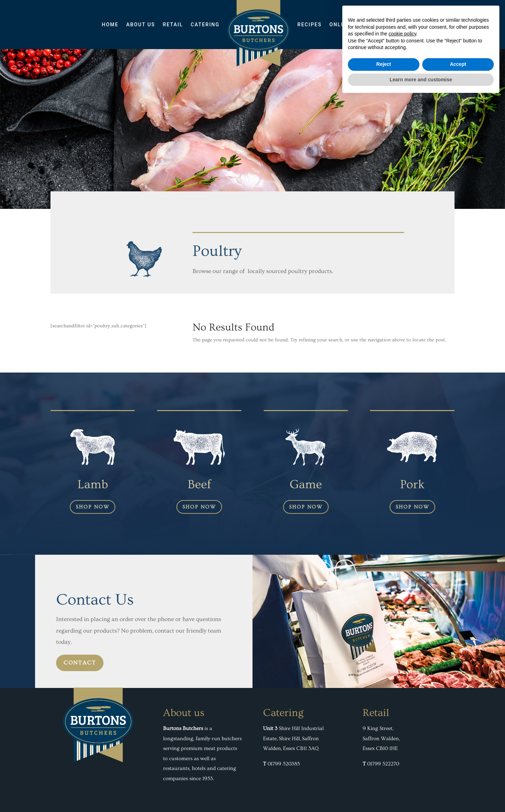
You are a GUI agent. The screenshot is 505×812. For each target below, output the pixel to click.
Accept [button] (458, 778)
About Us (141, 25)
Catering (205, 25)
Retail (173, 25)
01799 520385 (284, 764)
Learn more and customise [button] (421, 793)
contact (80, 663)
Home (110, 25)
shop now (93, 507)
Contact (390, 25)
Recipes (309, 25)
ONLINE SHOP (349, 25)
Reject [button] (384, 778)
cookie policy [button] (402, 747)
